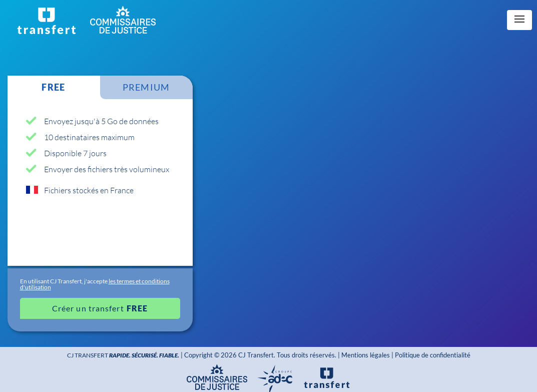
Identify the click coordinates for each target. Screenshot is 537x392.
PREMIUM (146, 87)
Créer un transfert (88, 308)
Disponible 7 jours (75, 153)
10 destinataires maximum (89, 137)
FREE (53, 87)
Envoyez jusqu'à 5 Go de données (101, 121)
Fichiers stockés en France (89, 190)
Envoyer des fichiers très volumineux (107, 169)
